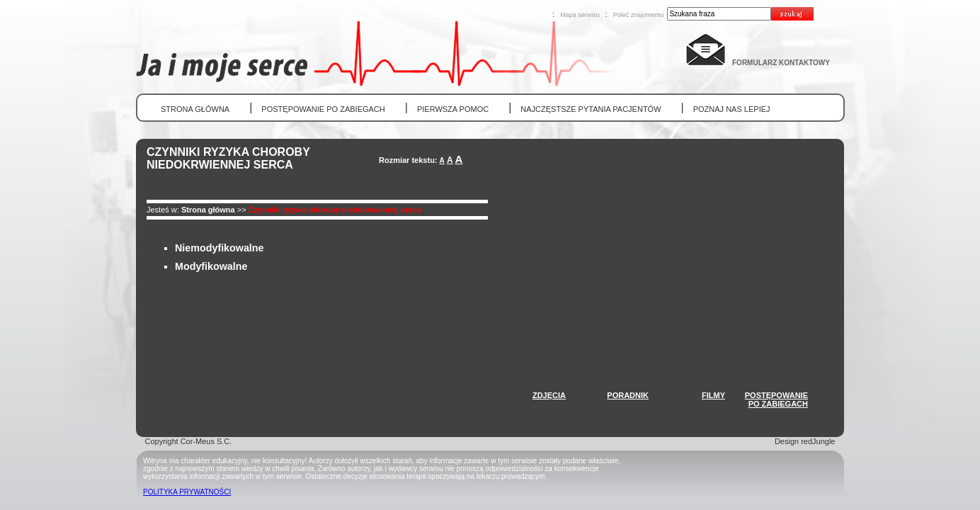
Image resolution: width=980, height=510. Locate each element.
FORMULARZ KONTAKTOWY (781, 63)
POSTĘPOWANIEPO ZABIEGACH (776, 399)
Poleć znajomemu (639, 15)
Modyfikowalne (211, 266)
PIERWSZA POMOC (453, 109)
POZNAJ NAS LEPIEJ (732, 109)
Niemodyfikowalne (220, 248)
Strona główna (208, 210)
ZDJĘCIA (549, 395)
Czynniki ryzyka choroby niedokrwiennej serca (335, 210)
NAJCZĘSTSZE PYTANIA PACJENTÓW (591, 109)
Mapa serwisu (580, 15)
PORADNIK (628, 395)
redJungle (818, 441)
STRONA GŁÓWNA (195, 109)
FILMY (713, 395)
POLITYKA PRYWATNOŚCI (187, 492)
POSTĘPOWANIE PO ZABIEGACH (323, 109)
